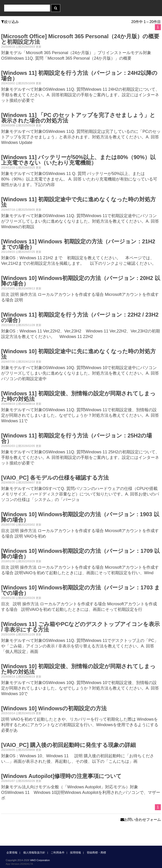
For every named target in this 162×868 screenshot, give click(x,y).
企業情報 (12, 853)
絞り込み (10, 22)
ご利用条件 (58, 853)
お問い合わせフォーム (141, 820)
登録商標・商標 (96, 853)
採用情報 (75, 853)
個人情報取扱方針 (34, 853)
